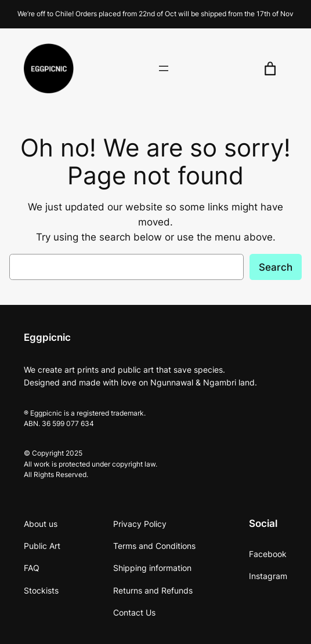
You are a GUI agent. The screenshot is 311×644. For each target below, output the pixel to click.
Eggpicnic (47, 337)
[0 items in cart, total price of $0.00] (270, 69)
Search (276, 267)
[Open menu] (164, 68)
